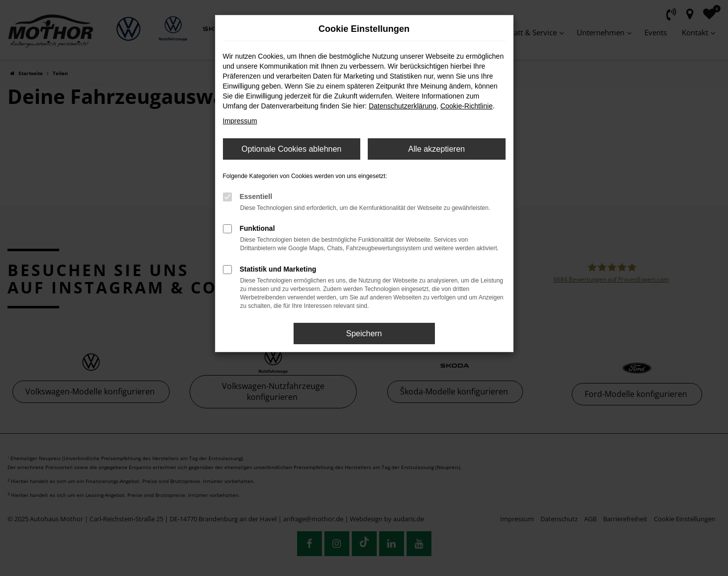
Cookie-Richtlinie (467, 106)
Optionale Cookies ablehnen (291, 149)
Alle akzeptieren (436, 149)
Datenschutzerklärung (403, 106)
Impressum (240, 121)
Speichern (364, 334)
